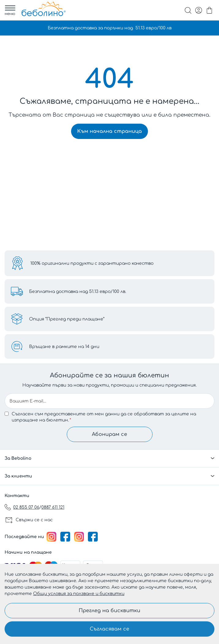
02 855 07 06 (26, 507)
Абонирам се (109, 434)
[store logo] (43, 9)
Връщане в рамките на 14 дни (64, 347)
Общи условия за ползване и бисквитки (79, 594)
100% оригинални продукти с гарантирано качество (92, 263)
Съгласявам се (109, 629)
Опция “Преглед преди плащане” (67, 319)
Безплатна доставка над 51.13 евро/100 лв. (78, 292)
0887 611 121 (53, 507)
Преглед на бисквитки (109, 611)
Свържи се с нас (34, 520)
